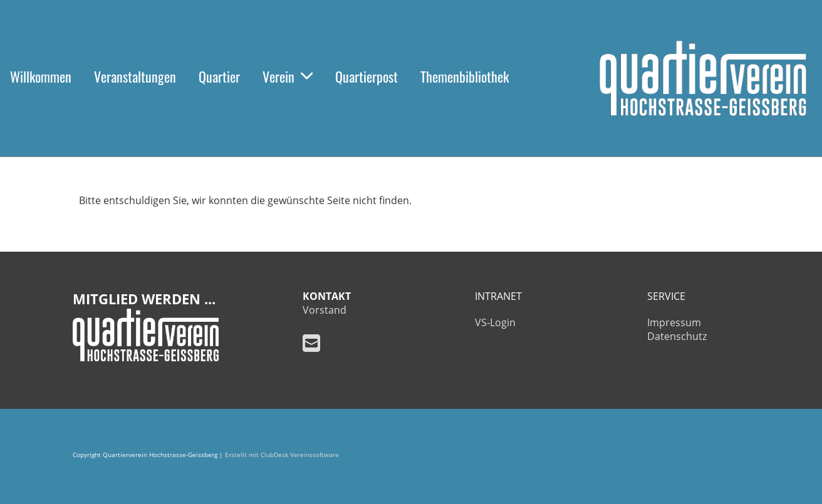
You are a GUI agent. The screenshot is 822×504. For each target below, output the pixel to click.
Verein (288, 76)
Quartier (219, 76)
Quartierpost (367, 76)
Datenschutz (677, 336)
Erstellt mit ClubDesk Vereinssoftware (282, 455)
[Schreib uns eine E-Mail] (311, 343)
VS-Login (495, 322)
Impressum (674, 322)
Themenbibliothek (465, 76)
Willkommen (41, 76)
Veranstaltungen (135, 76)
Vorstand (325, 310)
